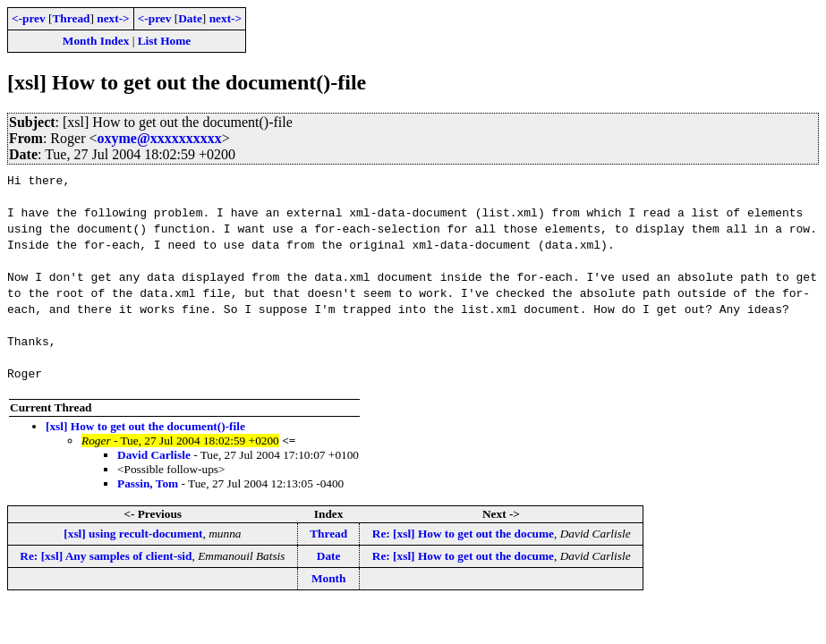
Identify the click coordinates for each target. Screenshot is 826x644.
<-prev (29, 18)
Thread (71, 18)
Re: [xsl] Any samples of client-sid (106, 556)
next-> (113, 18)
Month (329, 578)
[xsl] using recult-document (133, 534)
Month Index (96, 41)
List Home (165, 41)
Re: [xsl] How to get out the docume (463, 534)
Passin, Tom (148, 483)
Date (190, 18)
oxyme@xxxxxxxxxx (160, 138)
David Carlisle (154, 455)
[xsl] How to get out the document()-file (145, 426)
